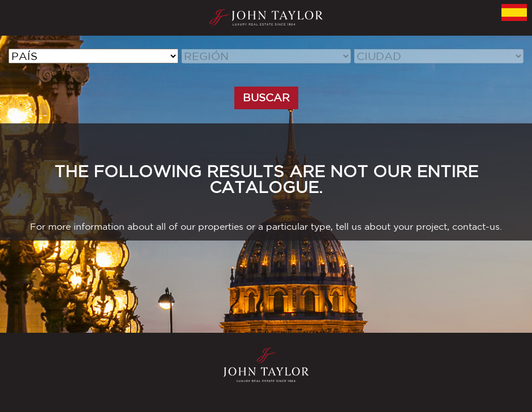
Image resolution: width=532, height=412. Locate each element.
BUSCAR (266, 97)
